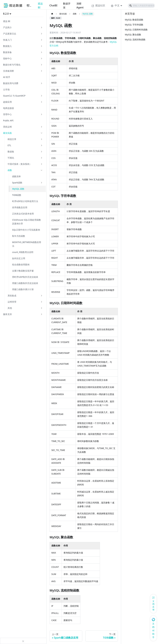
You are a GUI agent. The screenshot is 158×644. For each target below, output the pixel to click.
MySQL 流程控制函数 (135, 39)
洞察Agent (80, 6)
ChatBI (53, 5)
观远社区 (98, 5)
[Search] (141, 6)
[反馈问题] (153, 604)
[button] (23, 27)
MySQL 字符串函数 (134, 25)
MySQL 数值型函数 (134, 20)
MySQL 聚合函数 (133, 35)
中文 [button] (115, 5)
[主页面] (52, 14)
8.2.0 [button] (6, 14)
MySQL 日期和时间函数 (136, 30)
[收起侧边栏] (23, 641)
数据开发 (67, 6)
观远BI (40, 6)
